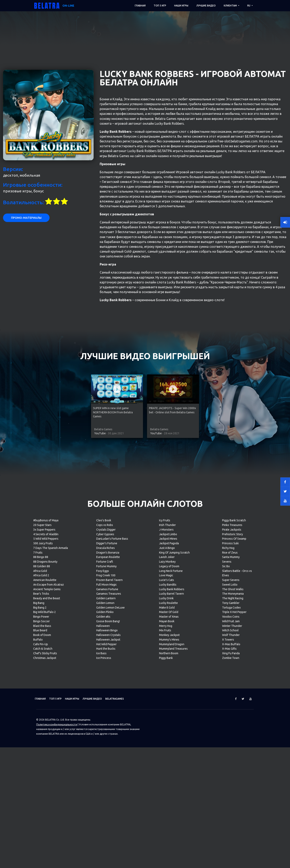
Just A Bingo (167, 709)
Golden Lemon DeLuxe (110, 769)
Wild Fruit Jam (231, 782)
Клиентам (231, 6)
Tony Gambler (231, 764)
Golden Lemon (105, 764)
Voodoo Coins (231, 778)
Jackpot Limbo (168, 695)
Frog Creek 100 (106, 736)
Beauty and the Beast (47, 759)
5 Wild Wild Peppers (46, 700)
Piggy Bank (166, 819)
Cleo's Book (104, 681)
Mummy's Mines (169, 801)
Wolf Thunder (231, 796)
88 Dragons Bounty (45, 723)
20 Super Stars (42, 686)
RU (249, 6)
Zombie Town (231, 819)
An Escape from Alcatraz (49, 746)
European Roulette (108, 718)
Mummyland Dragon (172, 805)
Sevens (227, 723)
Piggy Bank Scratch (234, 681)
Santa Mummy (231, 718)
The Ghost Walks (233, 750)
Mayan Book (167, 782)
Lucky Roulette (168, 764)
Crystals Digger (106, 691)
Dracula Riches (106, 709)
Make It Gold (167, 769)
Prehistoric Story (233, 695)
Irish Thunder (167, 686)
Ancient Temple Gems (47, 750)
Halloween (103, 787)
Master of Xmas (169, 778)
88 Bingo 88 (41, 718)
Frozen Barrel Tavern (109, 741)
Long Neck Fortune (171, 732)
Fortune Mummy (106, 727)
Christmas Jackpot (45, 819)
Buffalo (38, 801)
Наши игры (181, 6)
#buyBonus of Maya (46, 681)
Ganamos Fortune (107, 750)
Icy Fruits (165, 681)
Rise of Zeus (230, 714)
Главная (140, 6)
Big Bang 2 (40, 769)
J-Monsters (166, 691)
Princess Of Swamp (234, 700)
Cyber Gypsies (105, 695)
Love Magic (166, 736)
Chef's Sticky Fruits (45, 814)
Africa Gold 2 (41, 736)
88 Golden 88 (42, 727)
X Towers (228, 801)
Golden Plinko (105, 773)
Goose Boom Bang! (108, 782)
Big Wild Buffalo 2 (45, 773)
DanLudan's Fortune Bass (112, 700)
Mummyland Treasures (173, 810)
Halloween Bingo (107, 791)
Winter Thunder (232, 787)
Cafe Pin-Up (41, 805)
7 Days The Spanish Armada (51, 709)
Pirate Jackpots (232, 691)
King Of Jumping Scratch (174, 714)
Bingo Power (41, 778)
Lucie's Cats (167, 741)
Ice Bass (101, 814)
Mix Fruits (165, 791)
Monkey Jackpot (169, 796)
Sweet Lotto (230, 746)
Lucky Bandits (168, 746)
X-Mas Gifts (229, 810)
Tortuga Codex (231, 769)
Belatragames (136, 860)
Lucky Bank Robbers (172, 750)
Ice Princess (104, 819)
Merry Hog (166, 787)
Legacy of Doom (169, 727)
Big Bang (39, 764)
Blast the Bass (42, 787)
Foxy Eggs (103, 732)
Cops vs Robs (105, 686)
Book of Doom (42, 796)
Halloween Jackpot (108, 801)
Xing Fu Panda (231, 814)
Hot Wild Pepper (106, 805)
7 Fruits (38, 714)
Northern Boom (169, 814)
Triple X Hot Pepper (234, 773)
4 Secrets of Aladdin (46, 695)
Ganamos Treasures (109, 755)
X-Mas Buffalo (231, 805)
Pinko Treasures (232, 686)
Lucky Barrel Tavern (171, 755)
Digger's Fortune (107, 704)
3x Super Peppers (44, 691)
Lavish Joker (167, 718)
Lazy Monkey (167, 723)
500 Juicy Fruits (43, 704)
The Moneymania (233, 755)
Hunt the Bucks (106, 810)
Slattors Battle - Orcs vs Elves (237, 734)
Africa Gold (40, 732)
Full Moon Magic (107, 746)
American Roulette (45, 741)
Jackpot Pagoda (169, 704)
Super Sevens (231, 741)
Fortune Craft (105, 723)
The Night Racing (233, 759)
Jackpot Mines (168, 700)
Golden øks (103, 778)
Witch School (230, 791)
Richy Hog (228, 709)
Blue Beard (40, 791)
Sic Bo (226, 727)
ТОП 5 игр (160, 6)
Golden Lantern (106, 759)
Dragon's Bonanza (108, 714)
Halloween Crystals (108, 796)
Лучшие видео (206, 6)
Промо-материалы (26, 379)
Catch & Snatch (43, 810)
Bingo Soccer (41, 782)
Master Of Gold (169, 773)
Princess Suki (230, 704)
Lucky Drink (166, 759)
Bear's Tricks (41, 755)
